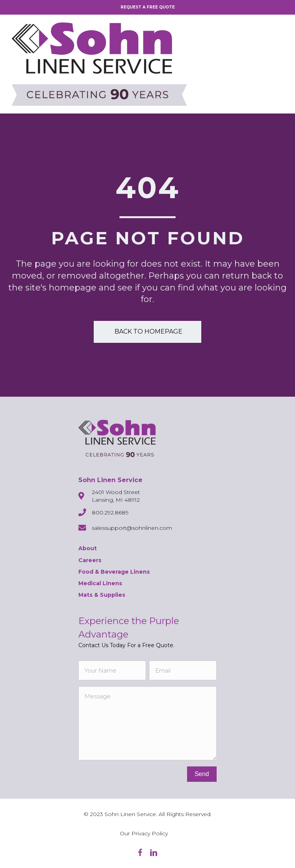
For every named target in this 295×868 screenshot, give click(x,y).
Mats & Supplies (102, 595)
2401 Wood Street (116, 492)
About (88, 548)
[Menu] (278, 64)
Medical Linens (100, 583)
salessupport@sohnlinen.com (132, 528)
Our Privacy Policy (144, 833)
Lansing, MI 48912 (116, 500)
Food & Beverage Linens (114, 572)
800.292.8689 (110, 512)
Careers (90, 560)
